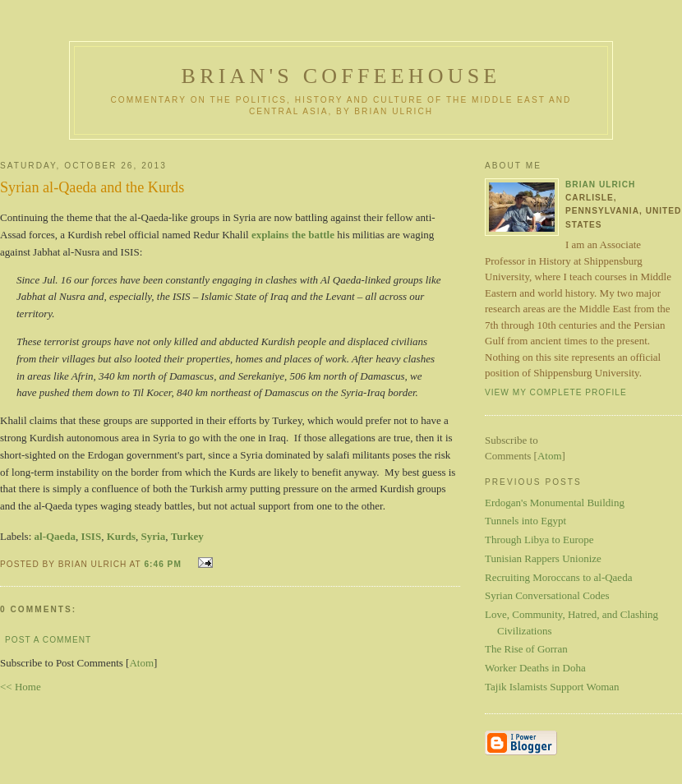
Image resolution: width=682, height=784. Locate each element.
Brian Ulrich (600, 184)
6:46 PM (164, 564)
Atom (141, 663)
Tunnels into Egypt (525, 521)
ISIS (92, 536)
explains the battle (293, 235)
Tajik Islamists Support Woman (552, 687)
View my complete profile (556, 392)
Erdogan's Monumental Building (555, 503)
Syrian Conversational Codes (547, 595)
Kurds (121, 536)
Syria (154, 536)
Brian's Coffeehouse (341, 76)
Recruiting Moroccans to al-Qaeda (558, 577)
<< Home (21, 687)
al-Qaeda (55, 536)
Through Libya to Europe (539, 540)
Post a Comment (48, 640)
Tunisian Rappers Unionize (543, 558)
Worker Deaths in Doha (535, 668)
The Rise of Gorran (526, 649)
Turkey (187, 536)
